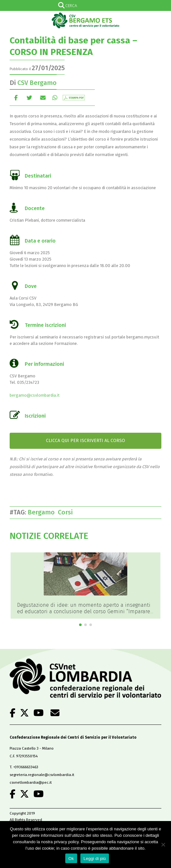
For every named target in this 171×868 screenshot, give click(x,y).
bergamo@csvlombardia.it (35, 395)
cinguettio (29, 98)
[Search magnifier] (166, 5)
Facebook (16, 98)
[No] (163, 845)
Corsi (67, 512)
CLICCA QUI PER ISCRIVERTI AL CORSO (85, 441)
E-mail (43, 98)
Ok (71, 859)
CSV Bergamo (37, 83)
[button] (80, 625)
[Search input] (84, 5)
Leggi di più (95, 859)
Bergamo (43, 512)
